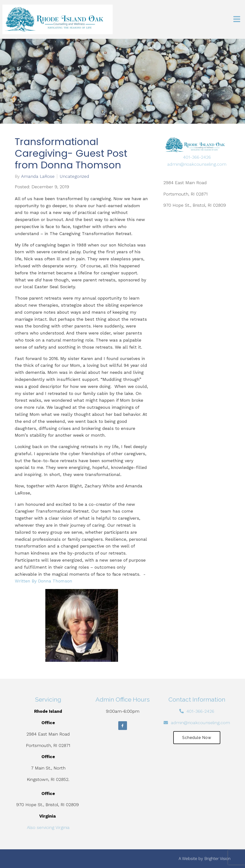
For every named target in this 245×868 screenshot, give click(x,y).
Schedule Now (197, 738)
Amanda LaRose (38, 176)
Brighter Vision (217, 859)
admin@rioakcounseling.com (197, 164)
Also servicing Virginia (48, 827)
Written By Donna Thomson (43, 581)
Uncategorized (74, 176)
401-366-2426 (197, 157)
